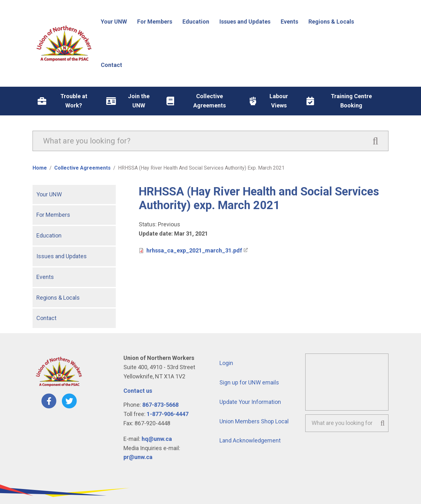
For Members (53, 215)
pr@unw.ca (138, 457)
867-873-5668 (160, 405)
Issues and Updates (62, 256)
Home (40, 168)
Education (49, 235)
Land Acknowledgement (250, 440)
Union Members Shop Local (254, 421)
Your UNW (49, 194)
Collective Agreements (82, 168)
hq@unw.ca (157, 439)
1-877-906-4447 (168, 414)
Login (226, 363)
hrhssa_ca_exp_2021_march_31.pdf (194, 250)
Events (45, 277)
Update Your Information (250, 402)
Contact (46, 318)
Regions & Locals (58, 298)
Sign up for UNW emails (249, 382)
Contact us (138, 391)
